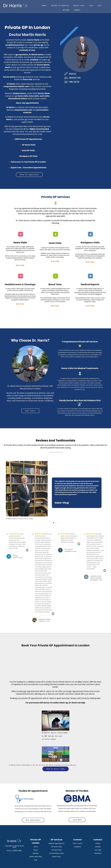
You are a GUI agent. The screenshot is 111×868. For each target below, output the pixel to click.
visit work (90, 247)
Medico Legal (79, 6)
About (44, 6)
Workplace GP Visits (28, 156)
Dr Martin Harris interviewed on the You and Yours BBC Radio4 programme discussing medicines (43, 765)
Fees (100, 6)
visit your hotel (57, 250)
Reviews (66, 10)
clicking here (95, 698)
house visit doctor (41, 703)
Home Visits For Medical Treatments (80, 368)
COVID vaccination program (55, 736)
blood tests (62, 298)
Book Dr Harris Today (56, 769)
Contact (77, 10)
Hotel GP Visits (28, 151)
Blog (91, 6)
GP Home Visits (29, 145)
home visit (13, 256)
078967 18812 (17, 851)
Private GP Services (60, 6)
